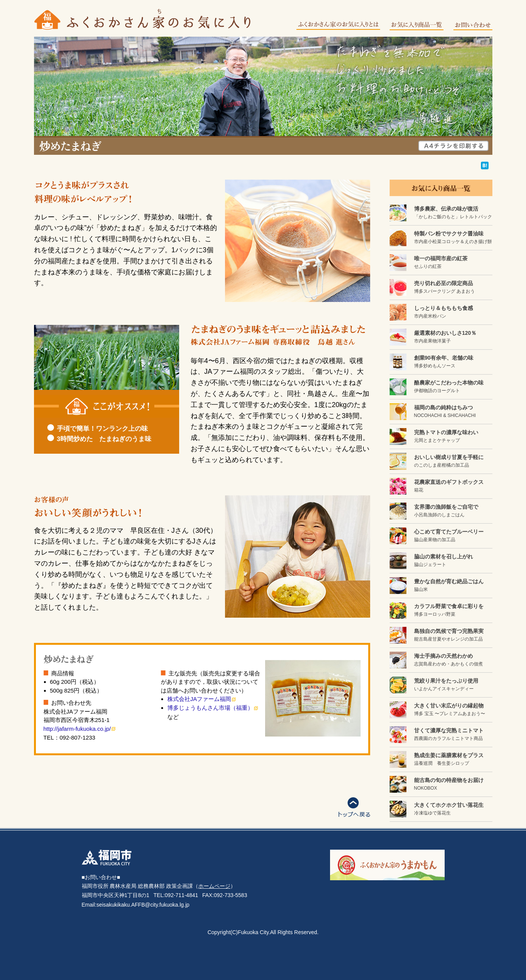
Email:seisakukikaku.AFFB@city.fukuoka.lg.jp (136, 905)
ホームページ (214, 886)
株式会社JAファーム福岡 (199, 699)
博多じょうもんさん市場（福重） (210, 708)
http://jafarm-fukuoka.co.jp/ (77, 729)
